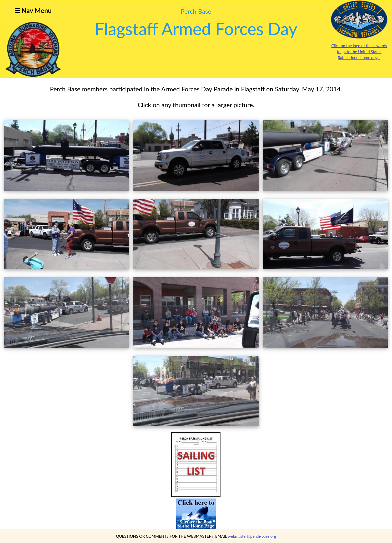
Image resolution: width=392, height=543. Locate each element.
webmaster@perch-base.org (252, 536)
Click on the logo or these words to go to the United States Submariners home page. (359, 51)
